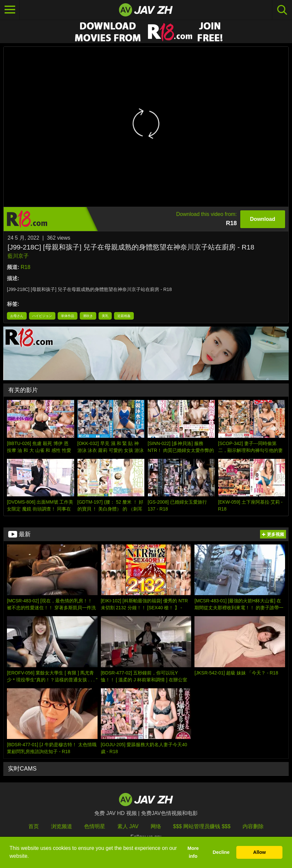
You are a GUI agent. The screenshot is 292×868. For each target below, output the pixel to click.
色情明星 (95, 826)
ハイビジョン (42, 316)
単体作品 (68, 316)
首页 (34, 826)
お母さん (17, 316)
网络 (156, 826)
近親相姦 (124, 316)
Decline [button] (221, 852)
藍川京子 (18, 256)
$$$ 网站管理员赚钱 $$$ (202, 826)
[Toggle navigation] (10, 10)
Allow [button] (259, 852)
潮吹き (88, 316)
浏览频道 (62, 826)
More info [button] (193, 852)
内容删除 (253, 826)
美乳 (105, 316)
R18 (26, 267)
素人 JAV (128, 826)
